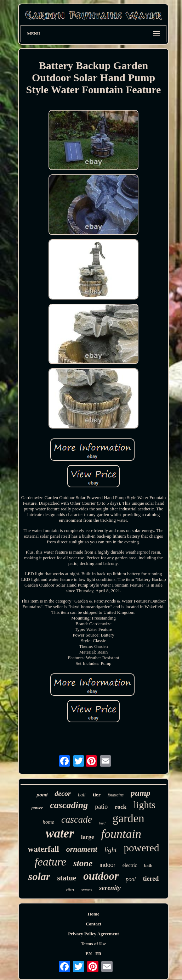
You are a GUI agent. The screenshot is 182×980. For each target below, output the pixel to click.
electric (130, 865)
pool (131, 879)
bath (148, 866)
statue (67, 878)
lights (144, 805)
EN (89, 954)
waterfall (44, 849)
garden (129, 818)
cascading (69, 805)
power (37, 808)
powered (142, 848)
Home (93, 914)
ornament (82, 849)
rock (121, 807)
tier (97, 795)
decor (63, 794)
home (48, 822)
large (88, 837)
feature (50, 862)
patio (101, 807)
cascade (77, 819)
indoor (107, 865)
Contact (93, 924)
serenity (110, 888)
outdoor (101, 876)
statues (87, 890)
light (111, 850)
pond (42, 795)
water (60, 833)
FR (98, 954)
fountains (116, 795)
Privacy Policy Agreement (93, 934)
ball (82, 795)
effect (70, 890)
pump (141, 793)
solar (39, 876)
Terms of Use (93, 944)
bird (102, 823)
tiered (151, 879)
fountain (121, 834)
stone (83, 863)
